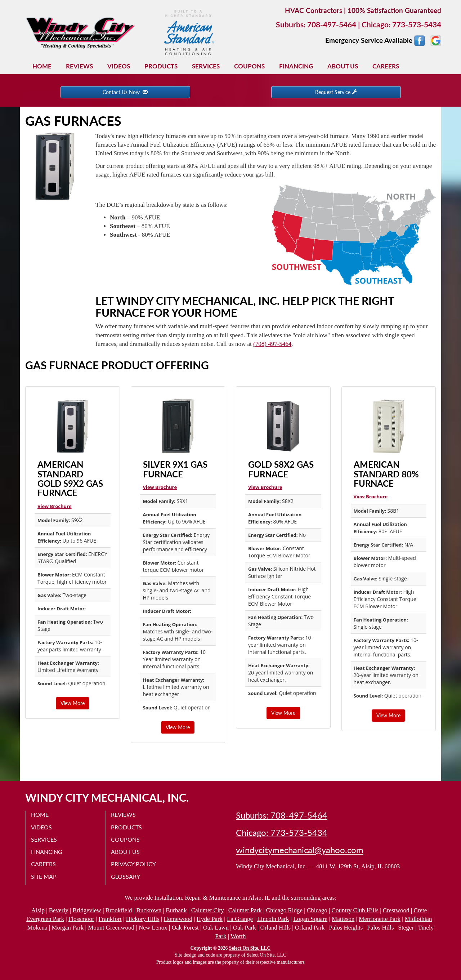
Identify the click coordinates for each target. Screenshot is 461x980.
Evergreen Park (45, 919)
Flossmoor (81, 919)
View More (73, 703)
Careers (386, 66)
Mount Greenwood (111, 928)
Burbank (176, 910)
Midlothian (419, 919)
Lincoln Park (273, 919)
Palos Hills (380, 928)
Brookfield (119, 910)
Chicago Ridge (285, 910)
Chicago (317, 910)
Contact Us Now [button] (125, 92)
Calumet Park (245, 910)
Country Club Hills (355, 910)
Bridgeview (87, 910)
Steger (406, 928)
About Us (343, 66)
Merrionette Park (380, 919)
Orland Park (310, 928)
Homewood (178, 919)
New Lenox (153, 928)
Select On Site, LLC (250, 948)
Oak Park (245, 928)
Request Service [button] (336, 92)
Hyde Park (210, 919)
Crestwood (396, 910)
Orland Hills (276, 928)
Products (161, 66)
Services (206, 66)
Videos (119, 66)
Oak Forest (185, 928)
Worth (238, 936)
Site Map (44, 876)
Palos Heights (346, 928)
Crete (420, 910)
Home (42, 66)
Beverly (59, 910)
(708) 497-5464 (272, 344)
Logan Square (310, 919)
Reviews (79, 66)
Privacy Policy (133, 864)
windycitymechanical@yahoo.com (300, 850)
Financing (296, 66)
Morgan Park (68, 928)
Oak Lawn (216, 928)
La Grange (240, 919)
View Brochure (55, 506)
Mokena (37, 928)
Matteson (343, 919)
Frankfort (110, 919)
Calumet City (208, 910)
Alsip (38, 910)
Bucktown (149, 910)
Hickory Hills (143, 919)
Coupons (249, 66)
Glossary (126, 876)
